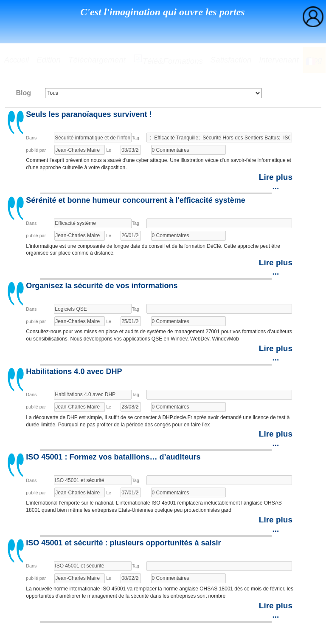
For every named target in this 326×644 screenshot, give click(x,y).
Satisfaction (231, 60)
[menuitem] (313, 17)
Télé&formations (168, 60)
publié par (36, 150)
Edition (49, 60)
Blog (23, 93)
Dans (31, 138)
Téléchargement (97, 60)
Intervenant (279, 60)
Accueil (17, 60)
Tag (136, 138)
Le (109, 150)
